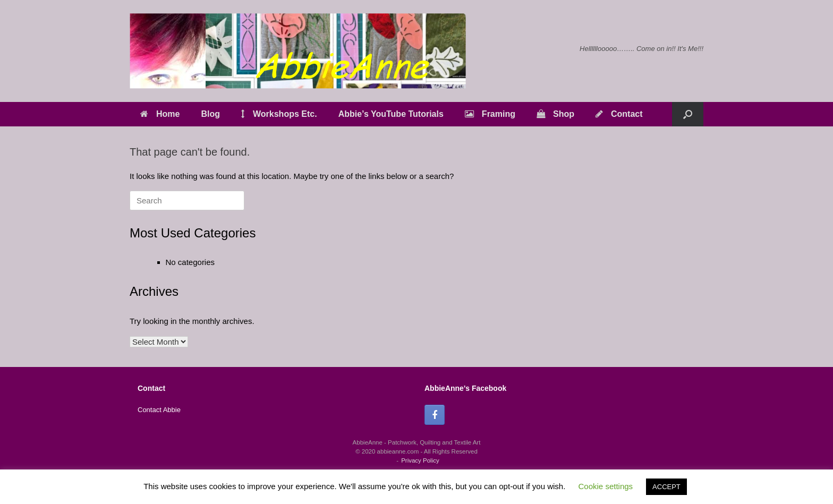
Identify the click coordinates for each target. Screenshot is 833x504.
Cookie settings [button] (606, 486)
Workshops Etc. (279, 114)
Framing (490, 114)
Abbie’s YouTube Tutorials (391, 114)
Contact (619, 114)
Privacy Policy (420, 460)
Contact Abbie (159, 410)
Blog (210, 114)
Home (160, 114)
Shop (555, 114)
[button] (688, 114)
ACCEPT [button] (666, 487)
